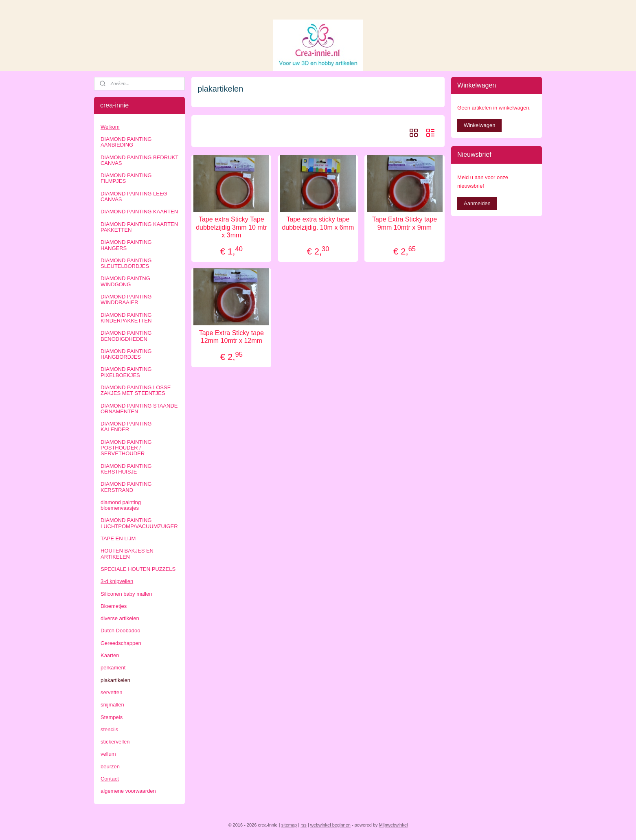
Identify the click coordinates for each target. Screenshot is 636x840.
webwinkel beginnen (330, 825)
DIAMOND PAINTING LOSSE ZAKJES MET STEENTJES (136, 390)
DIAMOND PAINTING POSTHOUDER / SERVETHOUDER (126, 448)
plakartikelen (115, 680)
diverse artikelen (120, 618)
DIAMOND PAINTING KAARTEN (139, 212)
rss (304, 825)
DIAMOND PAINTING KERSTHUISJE (126, 469)
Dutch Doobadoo (121, 631)
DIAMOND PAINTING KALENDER (126, 427)
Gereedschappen (121, 643)
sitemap (289, 825)
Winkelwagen (479, 125)
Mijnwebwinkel (394, 825)
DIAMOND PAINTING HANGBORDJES (126, 354)
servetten (111, 692)
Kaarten (110, 655)
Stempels (112, 717)
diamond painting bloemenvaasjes (121, 505)
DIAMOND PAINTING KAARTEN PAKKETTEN (139, 227)
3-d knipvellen (117, 581)
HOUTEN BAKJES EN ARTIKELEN (127, 554)
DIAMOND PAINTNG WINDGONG (125, 281)
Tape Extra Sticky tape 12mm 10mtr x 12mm (231, 337)
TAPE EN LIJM (118, 538)
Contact (110, 779)
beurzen (110, 767)
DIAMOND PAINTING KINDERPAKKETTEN (126, 318)
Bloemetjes (114, 606)
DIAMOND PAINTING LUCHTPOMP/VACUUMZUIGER (139, 523)
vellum (108, 754)
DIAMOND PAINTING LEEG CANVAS (134, 196)
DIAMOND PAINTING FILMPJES (126, 178)
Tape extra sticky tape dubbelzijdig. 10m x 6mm (318, 223)
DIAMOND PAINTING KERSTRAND (126, 487)
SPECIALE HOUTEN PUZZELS (138, 569)
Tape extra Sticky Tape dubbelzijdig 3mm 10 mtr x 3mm (231, 227)
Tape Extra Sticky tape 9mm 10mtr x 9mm (405, 223)
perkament (113, 668)
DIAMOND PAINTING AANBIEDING (126, 142)
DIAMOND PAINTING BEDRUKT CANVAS (139, 160)
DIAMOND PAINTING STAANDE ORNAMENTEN (139, 409)
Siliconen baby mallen (126, 594)
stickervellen (115, 742)
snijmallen (112, 705)
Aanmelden (477, 203)
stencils (109, 729)
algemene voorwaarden (128, 791)
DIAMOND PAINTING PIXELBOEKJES (126, 372)
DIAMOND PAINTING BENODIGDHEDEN (126, 336)
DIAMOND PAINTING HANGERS (126, 245)
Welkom (110, 127)
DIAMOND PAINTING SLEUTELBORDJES (126, 263)
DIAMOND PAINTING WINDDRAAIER (126, 299)
